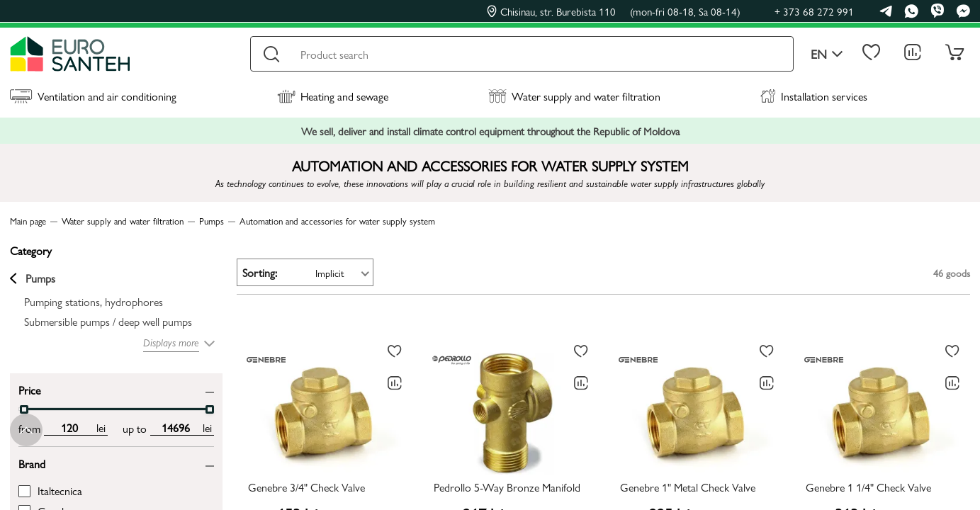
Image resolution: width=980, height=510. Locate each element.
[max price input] (175, 428)
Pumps (33, 278)
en (827, 54)
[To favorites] (395, 351)
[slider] (24, 409)
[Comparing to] (395, 383)
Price (29, 389)
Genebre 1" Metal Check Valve (688, 488)
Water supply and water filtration (574, 96)
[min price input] (69, 428)
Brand (32, 463)
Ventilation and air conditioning (93, 96)
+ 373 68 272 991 (814, 11)
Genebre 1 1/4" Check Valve (868, 488)
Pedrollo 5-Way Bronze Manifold (507, 488)
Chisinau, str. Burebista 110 (614, 11)
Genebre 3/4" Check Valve (306, 488)
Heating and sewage (333, 96)
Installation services (814, 96)
